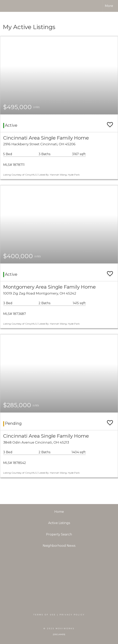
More (109, 6)
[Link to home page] (10, 6)
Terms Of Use (45, 615)
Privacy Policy (72, 615)
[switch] (110, 123)
